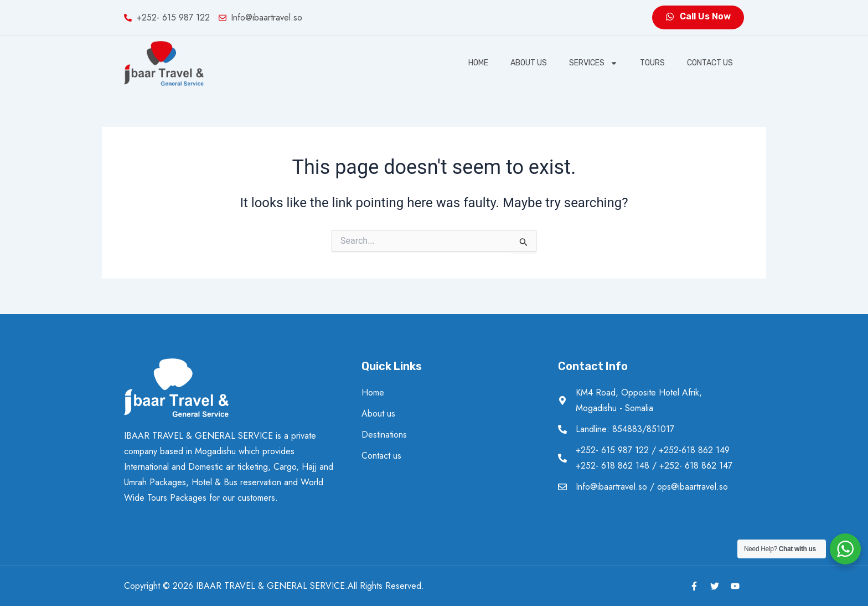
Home (478, 63)
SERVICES (593, 63)
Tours (652, 63)
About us (529, 63)
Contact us (710, 63)
